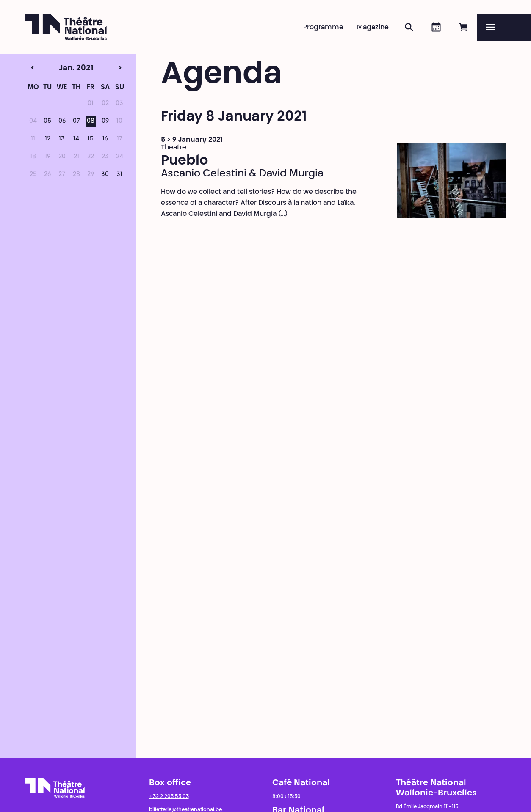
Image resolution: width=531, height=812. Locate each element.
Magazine (373, 28)
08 (91, 121)
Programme (323, 28)
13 (62, 139)
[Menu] (504, 27)
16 (105, 139)
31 (119, 175)
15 (91, 139)
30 (105, 175)
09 (105, 121)
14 (76, 139)
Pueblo (184, 161)
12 (48, 139)
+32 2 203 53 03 (169, 797)
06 (62, 121)
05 (47, 121)
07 (76, 121)
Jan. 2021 (61, 69)
